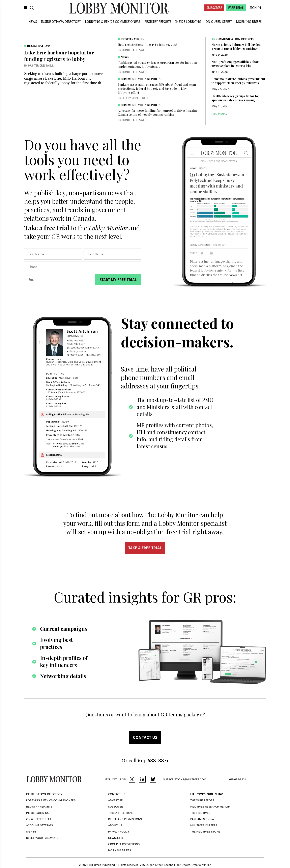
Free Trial (236, 8)
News (33, 21)
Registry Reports (158, 21)
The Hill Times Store (205, 832)
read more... (219, 114)
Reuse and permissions (125, 819)
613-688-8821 (237, 779)
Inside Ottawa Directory (61, 21)
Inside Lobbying (188, 21)
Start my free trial (118, 280)
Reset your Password (42, 838)
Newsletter (117, 838)
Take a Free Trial (120, 813)
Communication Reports (141, 79)
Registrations (39, 46)
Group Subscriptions (124, 844)
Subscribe (214, 8)
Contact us (145, 737)
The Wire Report (202, 800)
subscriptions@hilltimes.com (185, 779)
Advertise (115, 800)
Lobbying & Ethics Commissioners (113, 21)
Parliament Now (202, 819)
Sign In (255, 8)
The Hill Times (200, 813)
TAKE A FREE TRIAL (145, 548)
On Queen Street (219, 21)
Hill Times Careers (204, 825)
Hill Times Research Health (210, 807)
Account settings (39, 825)
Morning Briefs (249, 21)
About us (115, 825)
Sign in (31, 832)
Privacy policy (119, 832)
